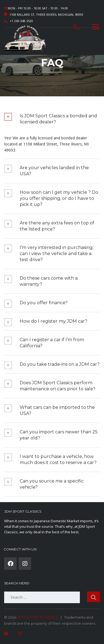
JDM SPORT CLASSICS (38, 617)
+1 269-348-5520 (21, 21)
